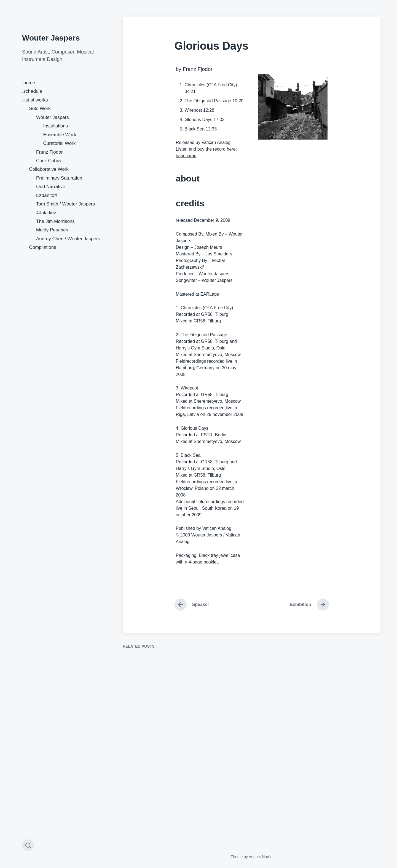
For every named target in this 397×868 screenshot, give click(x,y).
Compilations (43, 247)
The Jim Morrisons (55, 221)
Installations (56, 126)
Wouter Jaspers (51, 38)
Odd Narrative (51, 187)
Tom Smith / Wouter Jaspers (65, 204)
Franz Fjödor (49, 152)
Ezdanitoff (46, 195)
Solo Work (40, 109)
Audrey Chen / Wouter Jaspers (68, 239)
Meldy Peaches (52, 230)
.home (29, 83)
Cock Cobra (49, 161)
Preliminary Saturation (59, 178)
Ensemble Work (60, 135)
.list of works (35, 100)
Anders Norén (261, 857)
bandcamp (186, 156)
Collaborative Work (49, 169)
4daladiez (46, 213)
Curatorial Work (60, 143)
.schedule (32, 91)
